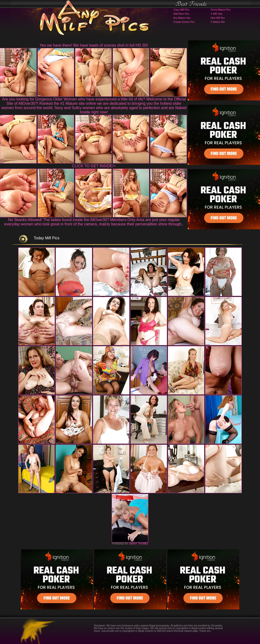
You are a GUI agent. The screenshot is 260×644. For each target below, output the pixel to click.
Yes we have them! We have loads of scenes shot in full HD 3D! (94, 45)
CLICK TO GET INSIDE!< (94, 166)
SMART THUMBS (139, 544)
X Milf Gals (216, 14)
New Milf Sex (218, 18)
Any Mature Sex (182, 18)
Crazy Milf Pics (181, 10)
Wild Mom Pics (181, 14)
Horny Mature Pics (221, 10)
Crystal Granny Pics (184, 22)
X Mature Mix (218, 22)
